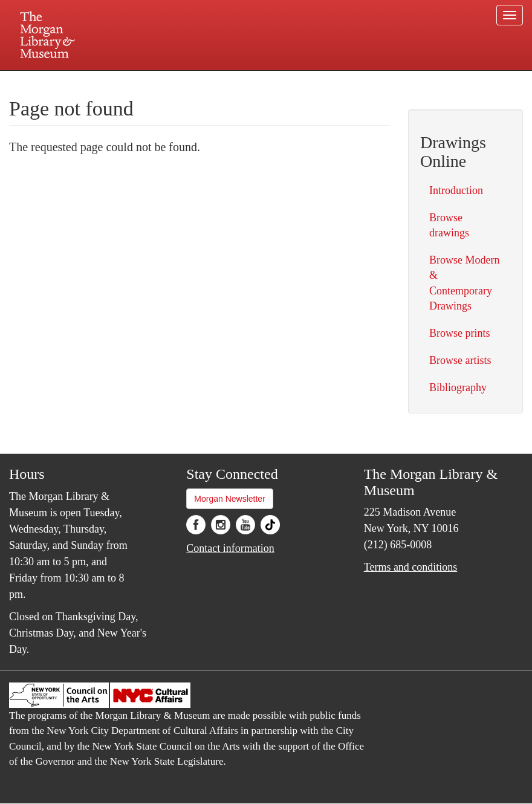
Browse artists (460, 360)
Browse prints (460, 333)
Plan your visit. (122, 81)
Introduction (456, 190)
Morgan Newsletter (230, 499)
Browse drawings (449, 225)
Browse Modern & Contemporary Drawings (464, 283)
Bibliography (458, 387)
